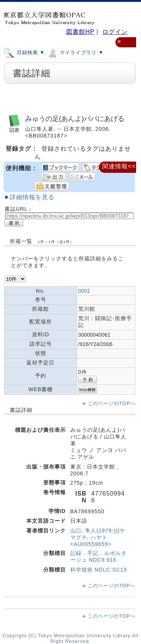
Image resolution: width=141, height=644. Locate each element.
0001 (84, 291)
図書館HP (80, 32)
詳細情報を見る (32, 197)
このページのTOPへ (111, 403)
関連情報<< (119, 166)
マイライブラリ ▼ (75, 52)
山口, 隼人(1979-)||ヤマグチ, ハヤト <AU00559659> (98, 537)
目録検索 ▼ (24, 52)
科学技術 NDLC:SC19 (99, 570)
